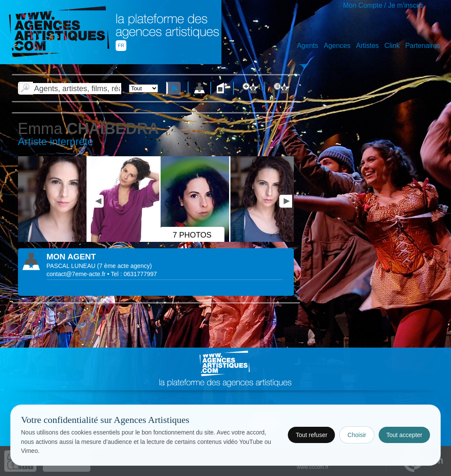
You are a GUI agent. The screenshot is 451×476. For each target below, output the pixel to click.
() (125, 266)
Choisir (357, 435)
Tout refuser (311, 435)
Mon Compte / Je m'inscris (383, 5)
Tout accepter (404, 435)
